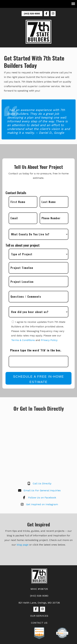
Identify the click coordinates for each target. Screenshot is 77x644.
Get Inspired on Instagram (38, 505)
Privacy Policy (49, 340)
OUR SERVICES (39, 616)
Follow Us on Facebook (39, 498)
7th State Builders (39, 32)
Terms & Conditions (23, 340)
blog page (23, 545)
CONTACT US (39, 623)
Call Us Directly (38, 484)
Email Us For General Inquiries (39, 491)
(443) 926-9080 (32, 14)
